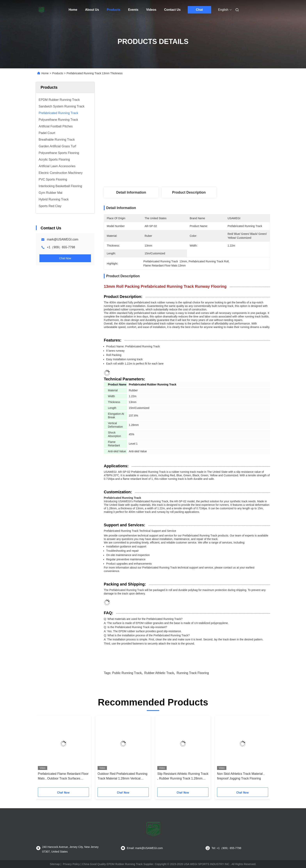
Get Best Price (210, 163)
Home (73, 10)
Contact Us (172, 10)
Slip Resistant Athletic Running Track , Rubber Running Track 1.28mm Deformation (183, 776)
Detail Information (131, 192)
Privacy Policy (71, 864)
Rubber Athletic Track (159, 673)
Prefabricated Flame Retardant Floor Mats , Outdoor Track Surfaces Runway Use (63, 776)
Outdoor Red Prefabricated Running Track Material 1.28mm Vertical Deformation (122, 776)
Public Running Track (127, 673)
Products (113, 10)
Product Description (189, 192)
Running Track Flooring (193, 673)
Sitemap (55, 864)
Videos (151, 10)
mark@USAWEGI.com (63, 239)
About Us (92, 10)
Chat (199, 10)
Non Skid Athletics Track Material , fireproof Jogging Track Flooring (241, 776)
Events (133, 10)
